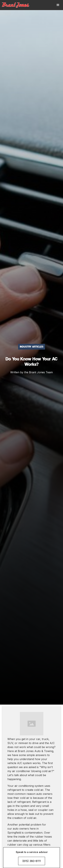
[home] (18, 5)
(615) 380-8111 (32, 861)
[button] (58, 5)
